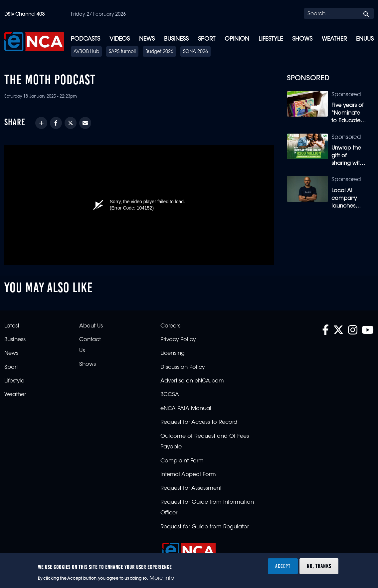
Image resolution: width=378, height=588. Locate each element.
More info (162, 578)
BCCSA (170, 395)
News (147, 39)
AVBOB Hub (86, 52)
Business (176, 39)
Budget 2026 (159, 52)
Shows (302, 39)
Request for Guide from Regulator (205, 527)
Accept (283, 566)
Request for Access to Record (199, 422)
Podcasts (86, 39)
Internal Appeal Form (188, 475)
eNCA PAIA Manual (186, 409)
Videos (120, 39)
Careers (170, 326)
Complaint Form (182, 461)
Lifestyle (271, 39)
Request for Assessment (191, 488)
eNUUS (365, 39)
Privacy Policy (178, 340)
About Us (91, 326)
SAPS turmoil (122, 52)
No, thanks (319, 566)
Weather (334, 39)
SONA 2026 (195, 52)
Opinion (237, 39)
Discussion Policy (183, 367)
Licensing (173, 353)
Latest (12, 326)
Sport (207, 39)
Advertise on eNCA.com (192, 381)
